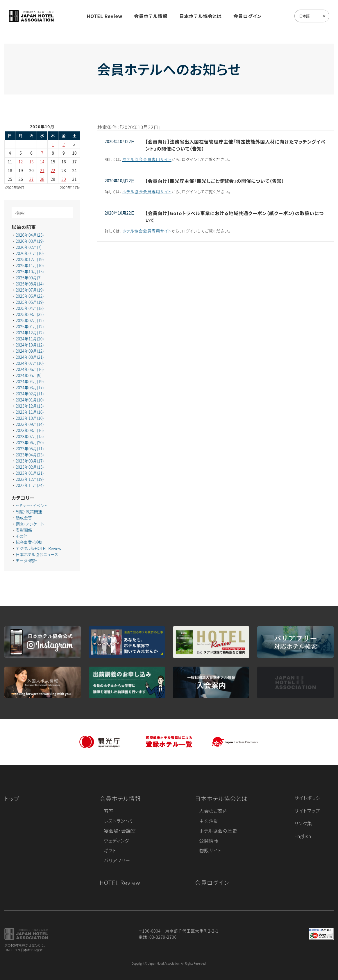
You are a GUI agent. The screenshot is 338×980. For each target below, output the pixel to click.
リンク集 (303, 823)
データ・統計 (26, 560)
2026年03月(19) (30, 241)
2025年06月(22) (30, 296)
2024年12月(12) (30, 333)
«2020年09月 (15, 187)
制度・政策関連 (29, 512)
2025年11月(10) (30, 265)
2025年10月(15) (30, 272)
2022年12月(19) (30, 479)
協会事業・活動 (29, 542)
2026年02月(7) (29, 247)
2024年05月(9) (29, 375)
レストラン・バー (121, 821)
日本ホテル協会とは (201, 16)
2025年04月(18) (30, 308)
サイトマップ (307, 811)
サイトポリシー (310, 798)
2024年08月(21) (30, 357)
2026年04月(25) (30, 235)
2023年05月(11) (30, 449)
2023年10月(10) (30, 418)
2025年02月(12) (30, 320)
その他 (22, 536)
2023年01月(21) (30, 473)
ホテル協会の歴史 (218, 831)
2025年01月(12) (30, 326)
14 (42, 162)
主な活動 (209, 821)
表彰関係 (24, 530)
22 (53, 170)
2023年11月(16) (30, 412)
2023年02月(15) (30, 467)
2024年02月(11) (30, 394)
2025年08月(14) (30, 284)
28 (42, 179)
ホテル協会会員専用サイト (147, 159)
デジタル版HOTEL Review (39, 548)
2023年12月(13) (30, 406)
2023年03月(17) (30, 461)
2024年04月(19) (30, 381)
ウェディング (117, 840)
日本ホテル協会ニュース (37, 554)
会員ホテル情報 (151, 16)
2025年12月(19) (30, 259)
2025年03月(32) (30, 314)
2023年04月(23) (30, 455)
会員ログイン (247, 16)
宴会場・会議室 (120, 831)
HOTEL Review (104, 16)
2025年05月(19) (30, 302)
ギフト (110, 850)
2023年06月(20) (30, 442)
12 (21, 162)
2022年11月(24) (30, 485)
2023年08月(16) (30, 430)
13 (32, 162)
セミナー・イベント (32, 506)
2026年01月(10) (30, 253)
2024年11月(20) (30, 339)
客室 (109, 811)
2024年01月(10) (30, 400)
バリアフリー (117, 860)
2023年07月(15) (30, 436)
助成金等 (24, 518)
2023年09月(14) (30, 424)
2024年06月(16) (30, 369)
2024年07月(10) (30, 363)
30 (64, 179)
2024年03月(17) (30, 388)
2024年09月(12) (30, 351)
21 (42, 170)
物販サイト (210, 850)
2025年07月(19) (30, 290)
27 (32, 179)
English (303, 836)
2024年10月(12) (30, 345)
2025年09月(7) (29, 278)
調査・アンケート (30, 524)
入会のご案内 (213, 811)
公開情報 (209, 840)
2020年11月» (70, 187)
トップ (12, 798)
